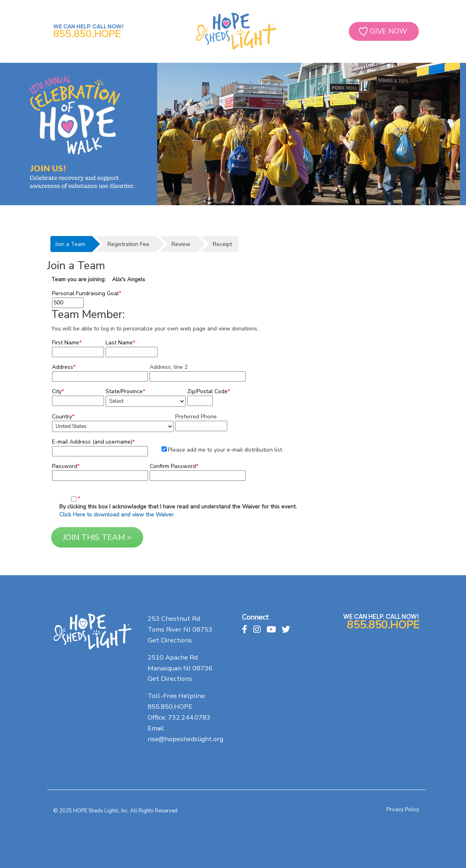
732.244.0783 (189, 717)
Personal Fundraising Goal (87, 293)
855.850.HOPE (87, 34)
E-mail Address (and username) (93, 442)
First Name (67, 343)
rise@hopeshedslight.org (185, 739)
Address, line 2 (169, 367)
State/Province (125, 391)
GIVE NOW (389, 31)
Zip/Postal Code (209, 391)
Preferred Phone (196, 417)
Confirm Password (174, 466)
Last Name (120, 343)
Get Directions (170, 640)
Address (64, 367)
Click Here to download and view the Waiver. (117, 515)
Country (63, 417)
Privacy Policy (403, 810)
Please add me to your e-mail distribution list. (222, 450)
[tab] (71, 244)
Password (66, 466)
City (58, 391)
